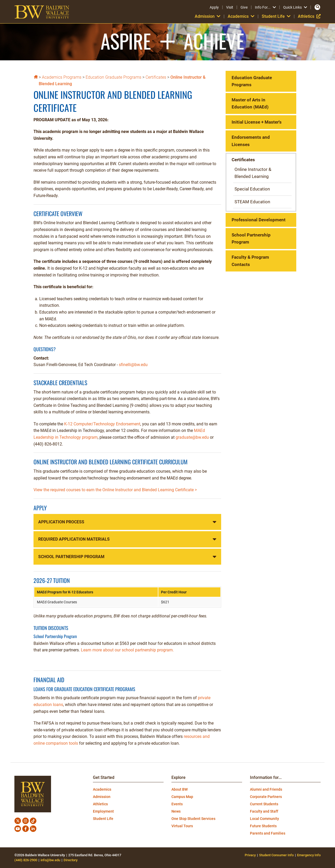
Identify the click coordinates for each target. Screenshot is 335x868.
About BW (180, 789)
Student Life (276, 16)
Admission (208, 16)
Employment (103, 811)
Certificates (156, 77)
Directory (71, 860)
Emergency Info (309, 855)
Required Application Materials (74, 539)
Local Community (264, 819)
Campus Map (182, 797)
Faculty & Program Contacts (250, 261)
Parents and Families (268, 833)
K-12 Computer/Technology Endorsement (102, 424)
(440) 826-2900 (26, 860)
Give (244, 7)
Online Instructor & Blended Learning (253, 173)
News (176, 811)
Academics (241, 16)
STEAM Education (252, 202)
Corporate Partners (266, 797)
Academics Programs (62, 77)
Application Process (61, 522)
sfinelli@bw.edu (133, 365)
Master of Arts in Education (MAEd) (250, 103)
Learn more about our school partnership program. (127, 650)
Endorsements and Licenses (251, 141)
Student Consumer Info (276, 855)
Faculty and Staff (264, 811)
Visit (230, 7)
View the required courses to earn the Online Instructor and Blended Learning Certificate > (115, 490)
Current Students (264, 804)
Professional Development (259, 220)
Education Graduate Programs (113, 77)
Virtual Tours (182, 826)
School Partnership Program (71, 557)
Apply (214, 7)
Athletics (309, 16)
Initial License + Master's (257, 122)
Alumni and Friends (266, 789)
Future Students (263, 826)
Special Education (252, 189)
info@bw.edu (50, 860)
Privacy (250, 855)
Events (177, 804)
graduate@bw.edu (192, 437)
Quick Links (295, 7)
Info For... (265, 7)
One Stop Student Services (193, 819)
